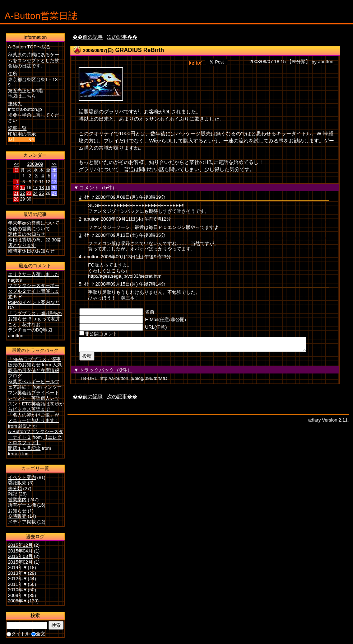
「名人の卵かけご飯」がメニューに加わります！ (34, 418)
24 (35, 193)
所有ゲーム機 (22, 505)
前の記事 (93, 37)
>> (54, 164)
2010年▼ (18, 590)
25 (42, 193)
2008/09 (35, 164)
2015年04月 (20, 551)
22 (23, 193)
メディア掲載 (22, 522)
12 (48, 182)
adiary (314, 422)
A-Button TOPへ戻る (29, 47)
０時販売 (17, 516)
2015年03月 (20, 556)
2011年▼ (18, 584)
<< (16, 164)
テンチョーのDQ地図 (30, 330)
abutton (326, 62)
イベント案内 (22, 477)
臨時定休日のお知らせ (31, 251)
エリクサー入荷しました (34, 274)
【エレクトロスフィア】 (35, 440)
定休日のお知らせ (27, 234)
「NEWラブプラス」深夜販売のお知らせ (34, 362)
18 (42, 188)
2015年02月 (20, 562)
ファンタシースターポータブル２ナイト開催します (34, 291)
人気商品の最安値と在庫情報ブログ (35, 370)
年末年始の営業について (34, 223)
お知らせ (17, 511)
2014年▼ (18, 567)
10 (35, 182)
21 (16, 193)
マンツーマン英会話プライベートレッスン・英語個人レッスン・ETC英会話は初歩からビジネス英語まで (36, 398)
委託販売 (17, 483)
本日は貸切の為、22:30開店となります (35, 243)
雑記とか (28, 426)
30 (29, 199)
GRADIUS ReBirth (140, 50)
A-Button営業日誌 (41, 16)
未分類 (299, 62)
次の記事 (117, 37)
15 (23, 188)
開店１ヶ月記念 (24, 448)
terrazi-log (18, 454)
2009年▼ (18, 595)
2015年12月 (20, 545)
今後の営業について (29, 229)
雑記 (13, 494)
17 (35, 188)
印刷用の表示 (22, 134)
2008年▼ (18, 601)
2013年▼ (18, 573)
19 (48, 188)
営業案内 (17, 500)
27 (54, 193)
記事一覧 (17, 128)
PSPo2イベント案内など (34, 302)
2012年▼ (18, 579)
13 (54, 182)
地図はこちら (22, 96)
